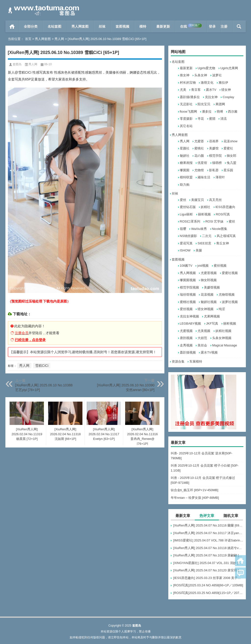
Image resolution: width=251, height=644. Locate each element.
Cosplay (228, 97)
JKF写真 (212, 323)
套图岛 (17, 64)
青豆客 (196, 90)
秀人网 (59, 39)
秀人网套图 (80, 26)
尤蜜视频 (186, 331)
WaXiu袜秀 (199, 229)
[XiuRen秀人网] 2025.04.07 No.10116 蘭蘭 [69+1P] (208, 525)
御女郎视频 (209, 280)
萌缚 (220, 112)
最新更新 (163, 26)
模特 (143, 26)
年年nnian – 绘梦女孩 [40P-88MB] (195, 498)
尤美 (183, 90)
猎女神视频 (205, 309)
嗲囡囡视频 (188, 280)
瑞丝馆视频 (188, 295)
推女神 (185, 75)
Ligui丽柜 (186, 214)
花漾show (230, 141)
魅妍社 (185, 156)
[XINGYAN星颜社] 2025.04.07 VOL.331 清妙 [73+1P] (208, 563)
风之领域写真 (226, 236)
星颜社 (185, 148)
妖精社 (205, 207)
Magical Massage (225, 345)
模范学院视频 (189, 287)
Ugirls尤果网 (229, 68)
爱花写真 (186, 243)
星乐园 (228, 170)
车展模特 (196, 361)
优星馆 (202, 163)
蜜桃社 (199, 148)
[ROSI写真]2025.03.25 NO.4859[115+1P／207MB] (208, 593)
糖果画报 (186, 163)
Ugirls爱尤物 (206, 68)
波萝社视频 (230, 302)
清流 (224, 119)
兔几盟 (231, 163)
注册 (224, 26)
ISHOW (185, 250)
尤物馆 (199, 170)
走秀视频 (186, 345)
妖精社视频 (223, 331)
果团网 (220, 104)
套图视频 (122, 26)
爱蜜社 (228, 148)
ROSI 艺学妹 (214, 221)
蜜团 (212, 119)
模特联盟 (186, 177)
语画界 (214, 141)
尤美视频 (204, 331)
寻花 (201, 119)
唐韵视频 (186, 338)
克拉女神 (211, 97)
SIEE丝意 (204, 243)
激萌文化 (207, 83)
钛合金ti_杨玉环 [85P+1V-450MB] (195, 490)
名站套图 (54, 26)
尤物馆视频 (227, 295)
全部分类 (31, 26)
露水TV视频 (209, 352)
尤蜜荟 (199, 141)
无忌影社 (186, 104)
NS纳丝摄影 (188, 236)
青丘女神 (223, 243)
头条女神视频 (222, 338)
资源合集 (178, 361)
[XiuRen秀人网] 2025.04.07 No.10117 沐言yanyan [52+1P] (208, 533)
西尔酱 (233, 112)
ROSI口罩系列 (190, 221)
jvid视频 (203, 266)
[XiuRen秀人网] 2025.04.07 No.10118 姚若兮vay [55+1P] (208, 548)
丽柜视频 (204, 214)
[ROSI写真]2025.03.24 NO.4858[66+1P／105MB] (208, 585)
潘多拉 (207, 112)
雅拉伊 (223, 83)
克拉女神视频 (189, 316)
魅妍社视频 (209, 302)
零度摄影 (186, 119)
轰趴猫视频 (188, 352)
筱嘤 (183, 229)
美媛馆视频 (212, 287)
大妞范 (202, 338)
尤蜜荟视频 (209, 273)
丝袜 (102, 26)
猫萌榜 (217, 163)
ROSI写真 (223, 214)
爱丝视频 (186, 309)
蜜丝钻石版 (188, 207)
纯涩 (222, 309)
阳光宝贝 (204, 104)
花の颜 (199, 156)
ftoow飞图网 (188, 112)
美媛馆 (214, 148)
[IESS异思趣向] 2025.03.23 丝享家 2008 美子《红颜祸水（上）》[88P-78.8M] (208, 578)
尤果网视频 (212, 316)
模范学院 (215, 156)
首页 (12, 26)
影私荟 (214, 170)
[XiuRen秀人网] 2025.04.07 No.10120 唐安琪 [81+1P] (208, 570)
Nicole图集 (220, 229)
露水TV (211, 90)
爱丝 (183, 200)
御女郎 (231, 156)
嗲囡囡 (185, 170)
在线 (191, 26)
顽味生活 (204, 177)
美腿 (199, 250)
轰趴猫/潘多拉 (190, 97)
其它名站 (186, 126)
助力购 (185, 185)
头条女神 (201, 75)
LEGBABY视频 (191, 323)
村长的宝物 (188, 83)
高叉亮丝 (215, 200)
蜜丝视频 (220, 266)
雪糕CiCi (42, 366)
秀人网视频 (188, 273)
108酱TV (186, 266)
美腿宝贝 (198, 200)
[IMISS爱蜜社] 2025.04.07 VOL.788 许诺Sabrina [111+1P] (208, 540)
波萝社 (217, 75)
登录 (212, 26)
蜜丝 (232, 221)
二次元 (207, 236)
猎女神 (226, 90)
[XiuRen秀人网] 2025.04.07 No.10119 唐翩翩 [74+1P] (208, 555)
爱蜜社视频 (230, 273)
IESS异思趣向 (225, 207)
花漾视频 (207, 295)
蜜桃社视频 (188, 302)
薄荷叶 (220, 177)
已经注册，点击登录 (30, 340)
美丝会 (202, 345)
